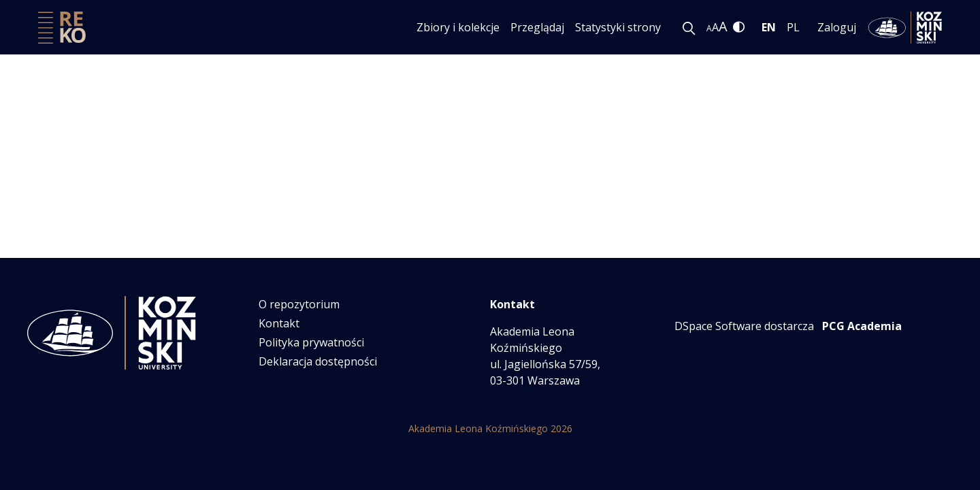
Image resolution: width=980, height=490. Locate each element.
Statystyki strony (618, 27)
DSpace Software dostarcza (744, 326)
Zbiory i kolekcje (458, 27)
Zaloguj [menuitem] (837, 27)
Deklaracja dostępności (318, 361)
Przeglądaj (537, 27)
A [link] (709, 28)
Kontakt (279, 323)
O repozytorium (299, 304)
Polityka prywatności (311, 342)
